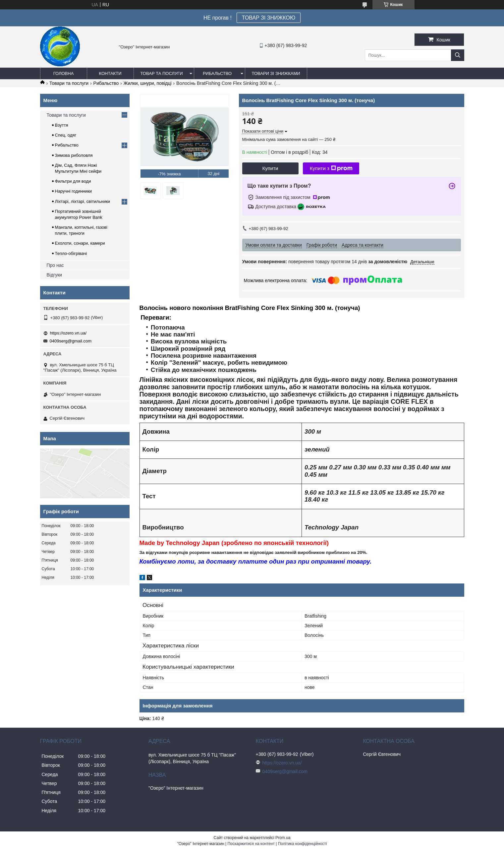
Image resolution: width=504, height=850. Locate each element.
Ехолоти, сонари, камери (80, 243)
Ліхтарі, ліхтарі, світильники (83, 201)
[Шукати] (458, 55)
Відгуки (55, 275)
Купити (270, 168)
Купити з (331, 168)
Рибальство (217, 73)
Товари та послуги (69, 83)
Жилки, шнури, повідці (148, 83)
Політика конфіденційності (303, 844)
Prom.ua (283, 838)
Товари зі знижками (276, 73)
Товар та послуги (162, 73)
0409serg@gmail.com (71, 341)
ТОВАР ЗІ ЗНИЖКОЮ (269, 18)
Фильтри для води (73, 181)
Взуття (62, 125)
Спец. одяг (66, 135)
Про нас (55, 265)
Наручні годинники (73, 191)
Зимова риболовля (74, 155)
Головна (64, 73)
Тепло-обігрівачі (71, 253)
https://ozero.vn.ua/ (68, 333)
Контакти (110, 73)
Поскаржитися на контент (251, 844)
